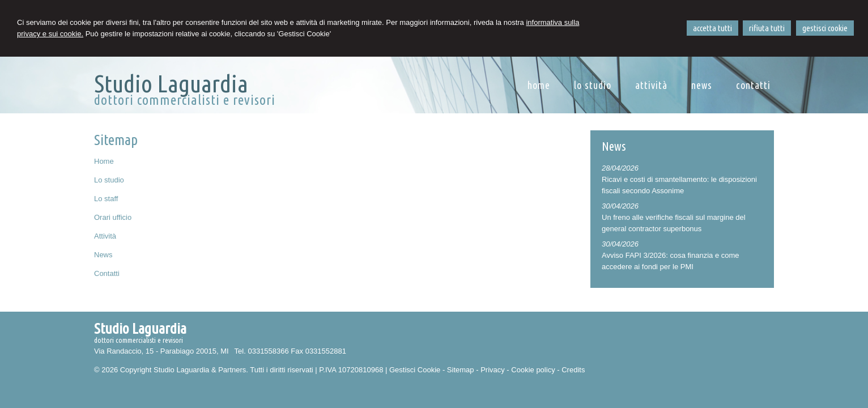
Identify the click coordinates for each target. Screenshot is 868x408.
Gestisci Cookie (415, 370)
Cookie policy (533, 370)
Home (104, 161)
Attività (105, 236)
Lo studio (109, 180)
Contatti (107, 273)
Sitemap (461, 370)
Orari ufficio (113, 217)
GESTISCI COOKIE (825, 28)
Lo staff (106, 199)
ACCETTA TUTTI (712, 28)
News (103, 255)
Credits (573, 370)
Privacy (493, 370)
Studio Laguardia (171, 83)
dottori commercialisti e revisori (185, 100)
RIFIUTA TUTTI (767, 28)
